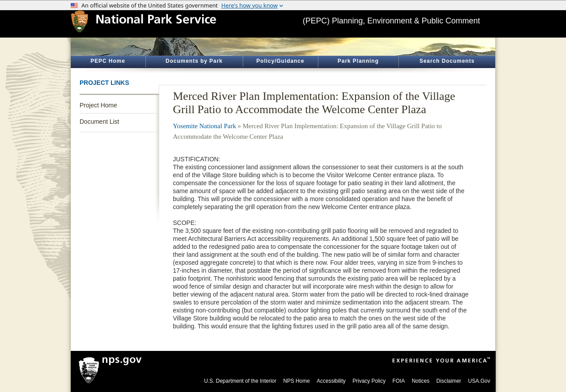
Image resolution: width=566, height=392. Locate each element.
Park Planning (358, 61)
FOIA (399, 381)
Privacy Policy (369, 381)
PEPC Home (108, 61)
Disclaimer (449, 381)
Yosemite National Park (205, 126)
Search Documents (447, 61)
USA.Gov (479, 381)
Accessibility (331, 381)
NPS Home (297, 381)
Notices (421, 381)
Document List (99, 122)
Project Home (98, 105)
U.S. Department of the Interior (240, 381)
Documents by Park (194, 61)
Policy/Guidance (280, 61)
